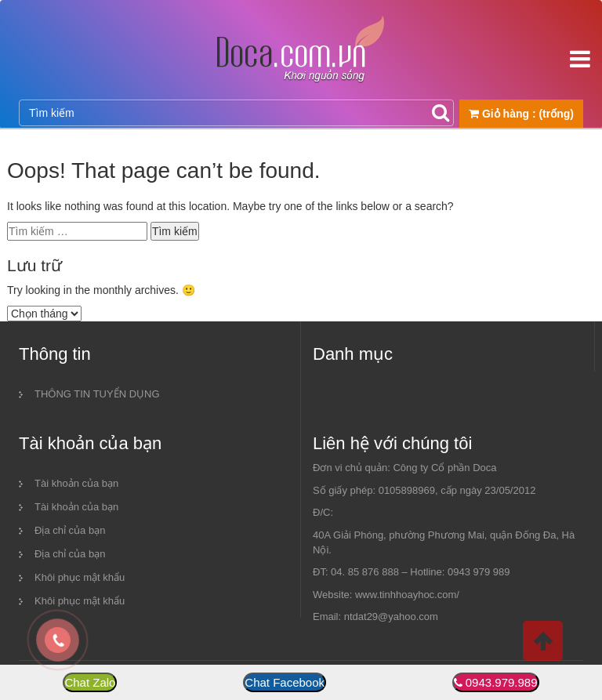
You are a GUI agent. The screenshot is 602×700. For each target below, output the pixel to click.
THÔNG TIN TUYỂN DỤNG (97, 394)
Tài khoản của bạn (76, 483)
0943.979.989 (502, 682)
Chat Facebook (285, 682)
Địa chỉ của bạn (70, 530)
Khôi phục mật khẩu (80, 577)
